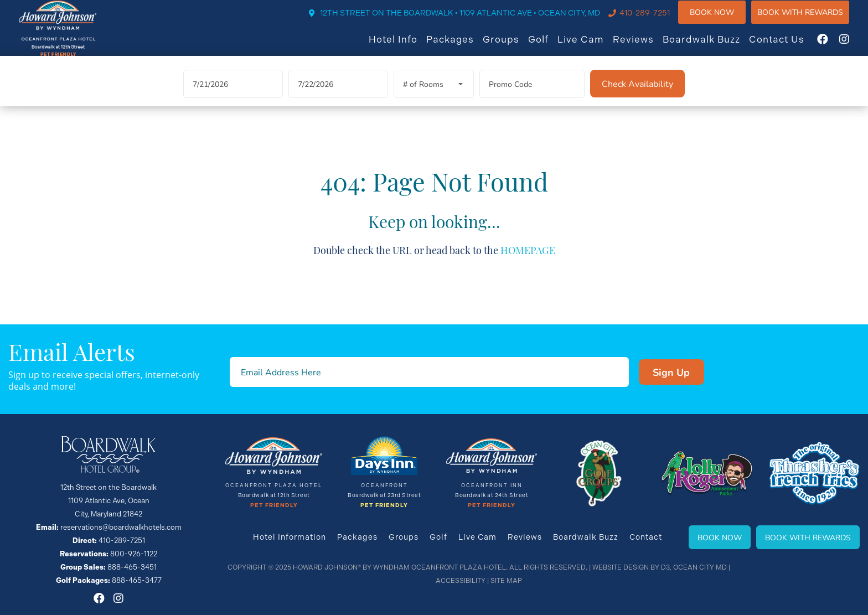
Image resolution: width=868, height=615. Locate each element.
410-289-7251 (655, 20)
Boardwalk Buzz (712, 46)
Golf (549, 46)
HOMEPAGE (528, 262)
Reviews (644, 46)
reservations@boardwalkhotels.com (121, 527)
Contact (646, 537)
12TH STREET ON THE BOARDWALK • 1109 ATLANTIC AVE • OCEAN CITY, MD (471, 20)
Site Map (506, 581)
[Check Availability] (637, 96)
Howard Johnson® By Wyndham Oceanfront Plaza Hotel (399, 567)
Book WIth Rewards (811, 19)
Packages (461, 46)
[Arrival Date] (233, 97)
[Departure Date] (338, 97)
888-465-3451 (132, 567)
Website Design (621, 567)
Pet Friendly (274, 505)
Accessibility (461, 581)
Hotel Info (404, 46)
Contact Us (787, 46)
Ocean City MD (700, 567)
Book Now (722, 19)
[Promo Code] (532, 97)
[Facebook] (833, 46)
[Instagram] (855, 46)
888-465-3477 (137, 580)
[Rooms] (434, 97)
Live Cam (591, 46)
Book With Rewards (808, 537)
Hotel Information (290, 537)
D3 (665, 567)
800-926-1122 (134, 554)
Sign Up (671, 372)
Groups (512, 46)
